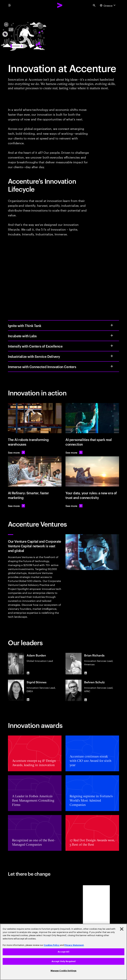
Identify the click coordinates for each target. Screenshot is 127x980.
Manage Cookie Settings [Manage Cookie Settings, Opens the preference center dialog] (64, 971)
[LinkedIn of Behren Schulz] (85, 700)
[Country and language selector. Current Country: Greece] (108, 5)
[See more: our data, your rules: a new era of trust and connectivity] (74, 506)
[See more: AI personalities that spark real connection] (74, 452)
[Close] (122, 929)
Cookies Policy (52, 945)
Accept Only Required (64, 961)
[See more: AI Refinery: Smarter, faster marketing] (16, 506)
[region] (63, 952)
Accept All (63, 952)
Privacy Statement (74, 945)
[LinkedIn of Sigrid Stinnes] (28, 700)
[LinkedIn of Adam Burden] (28, 673)
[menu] (10, 5)
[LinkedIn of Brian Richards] (85, 673)
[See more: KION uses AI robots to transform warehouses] (16, 452)
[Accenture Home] (60, 5)
